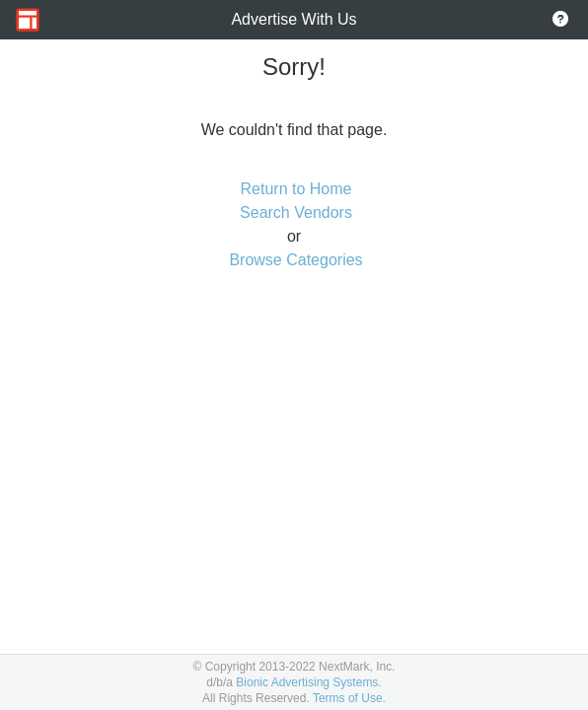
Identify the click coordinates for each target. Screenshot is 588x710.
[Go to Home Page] (28, 20)
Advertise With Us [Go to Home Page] (294, 19)
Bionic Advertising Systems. (308, 682)
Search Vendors (296, 213)
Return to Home (296, 189)
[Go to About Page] (560, 20)
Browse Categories (295, 260)
